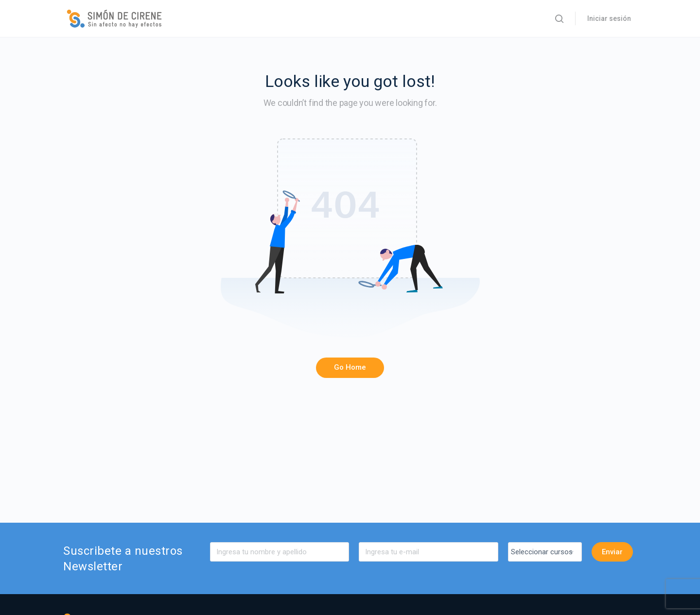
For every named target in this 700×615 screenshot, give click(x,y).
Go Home (350, 367)
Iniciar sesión (609, 18)
